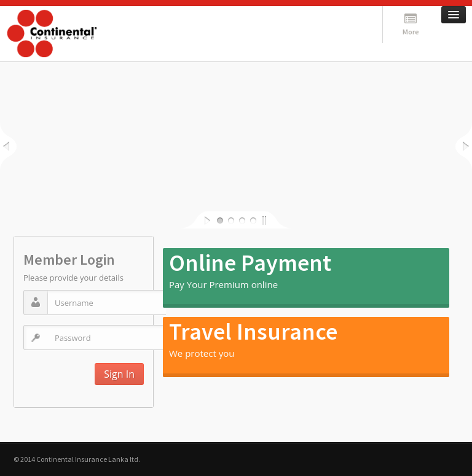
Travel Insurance (253, 331)
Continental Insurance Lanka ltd (87, 459)
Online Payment (250, 263)
